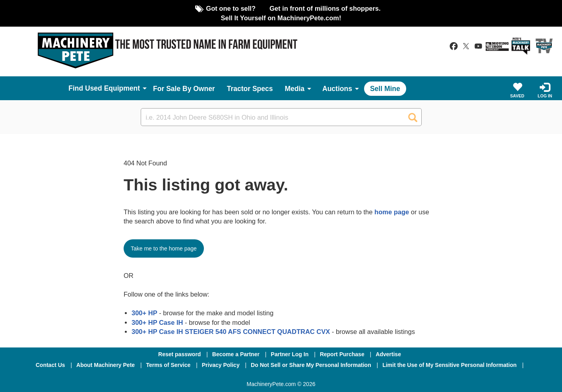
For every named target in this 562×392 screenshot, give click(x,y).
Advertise (388, 354)
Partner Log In (290, 354)
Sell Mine (385, 89)
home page (392, 212)
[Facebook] (239, 376)
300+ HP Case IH (157, 322)
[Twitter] (282, 376)
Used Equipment (112, 88)
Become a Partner (236, 354)
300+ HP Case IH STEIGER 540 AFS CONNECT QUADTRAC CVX (231, 332)
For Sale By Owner (184, 89)
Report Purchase (342, 354)
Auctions (337, 89)
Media (295, 89)
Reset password (179, 354)
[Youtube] (322, 376)
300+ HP (144, 313)
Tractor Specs (250, 89)
